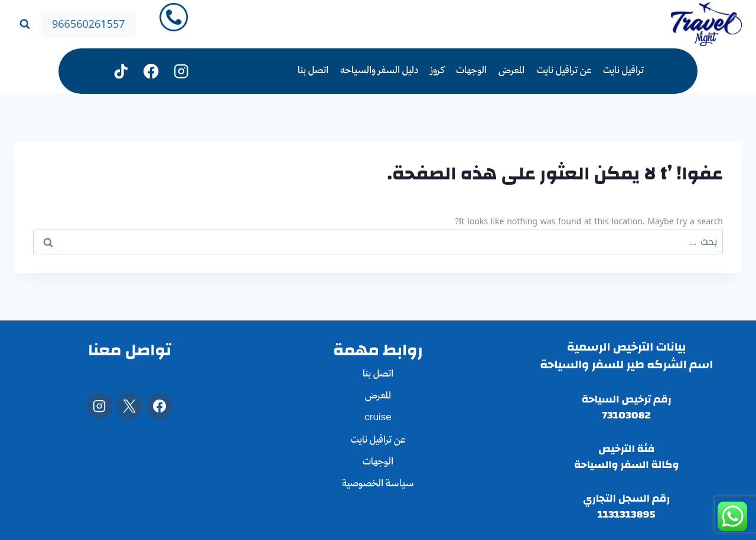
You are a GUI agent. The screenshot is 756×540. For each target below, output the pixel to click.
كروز (437, 71)
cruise (378, 418)
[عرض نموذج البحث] (25, 24)
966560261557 (89, 24)
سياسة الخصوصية (378, 484)
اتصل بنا (313, 71)
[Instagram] (182, 71)
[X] (129, 405)
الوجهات (471, 71)
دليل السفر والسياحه (379, 71)
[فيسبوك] (151, 71)
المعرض (511, 71)
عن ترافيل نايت (564, 71)
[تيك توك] (121, 71)
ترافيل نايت (623, 71)
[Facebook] (159, 405)
